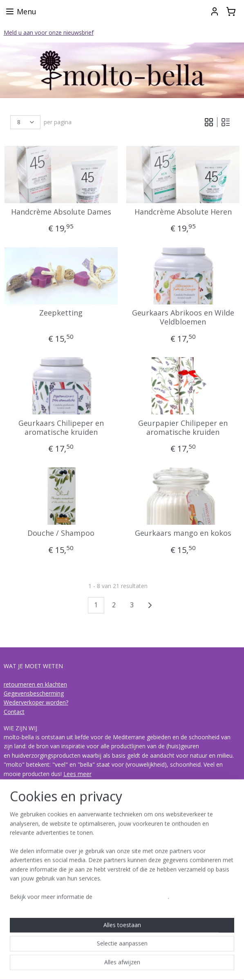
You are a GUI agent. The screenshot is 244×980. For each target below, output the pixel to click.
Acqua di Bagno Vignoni (35, 898)
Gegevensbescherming (34, 693)
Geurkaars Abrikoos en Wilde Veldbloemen (183, 317)
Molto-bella (22, 923)
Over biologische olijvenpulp (41, 861)
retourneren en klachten (35, 684)
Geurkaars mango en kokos (183, 533)
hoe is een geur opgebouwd (41, 870)
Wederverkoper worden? (36, 702)
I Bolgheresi (19, 889)
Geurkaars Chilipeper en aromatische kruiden (61, 428)
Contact (14, 712)
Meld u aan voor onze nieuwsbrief (49, 32)
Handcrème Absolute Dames (61, 212)
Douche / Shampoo (61, 533)
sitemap (88, 965)
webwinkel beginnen (137, 965)
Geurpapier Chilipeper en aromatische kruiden (183, 428)
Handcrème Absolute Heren (183, 212)
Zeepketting (61, 313)
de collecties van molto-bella (41, 879)
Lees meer (77, 774)
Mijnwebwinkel (208, 965)
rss (105, 965)
